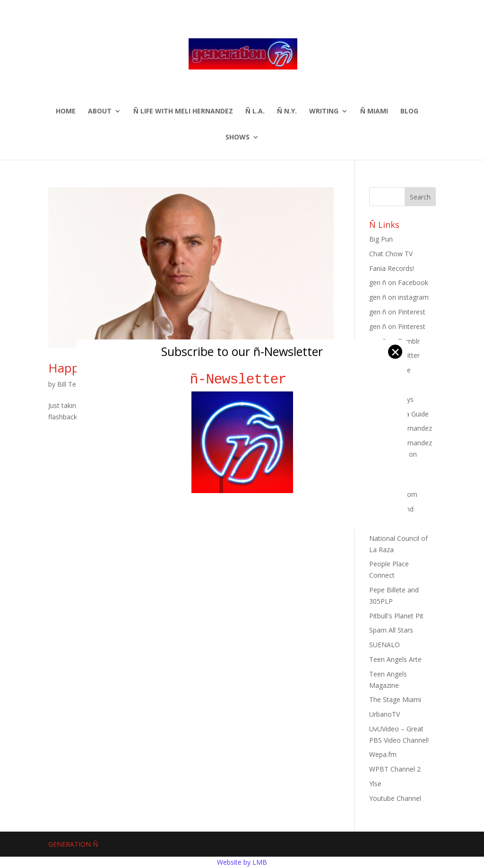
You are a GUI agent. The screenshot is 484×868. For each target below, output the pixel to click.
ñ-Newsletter (242, 379)
